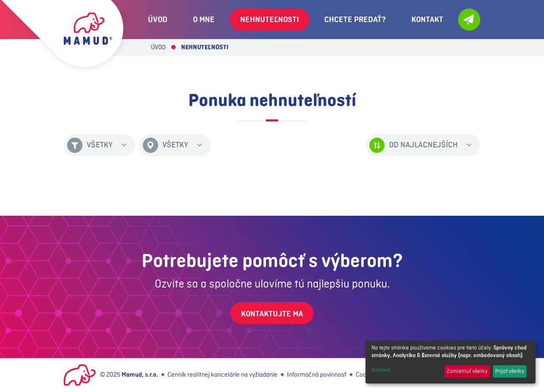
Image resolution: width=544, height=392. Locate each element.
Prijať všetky (510, 371)
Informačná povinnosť (317, 375)
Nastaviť (381, 370)
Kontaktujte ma (272, 314)
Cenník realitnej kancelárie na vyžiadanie (222, 375)
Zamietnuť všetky (467, 371)
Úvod (158, 48)
